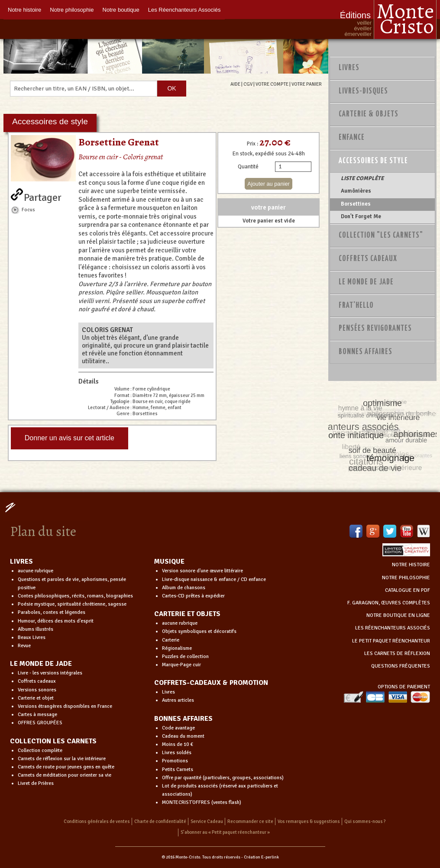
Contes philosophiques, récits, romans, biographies (75, 596)
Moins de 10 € (178, 744)
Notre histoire (24, 10)
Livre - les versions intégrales (50, 673)
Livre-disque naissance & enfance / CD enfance (214, 579)
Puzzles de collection (185, 657)
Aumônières (356, 191)
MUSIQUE (169, 561)
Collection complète (40, 750)
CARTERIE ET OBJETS (187, 614)
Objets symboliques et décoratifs (199, 631)
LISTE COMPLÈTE (362, 178)
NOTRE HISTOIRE (411, 565)
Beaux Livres (32, 637)
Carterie (171, 640)
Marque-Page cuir (181, 665)
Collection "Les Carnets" (381, 236)
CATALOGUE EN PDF (408, 590)
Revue (24, 646)
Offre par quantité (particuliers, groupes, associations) (223, 778)
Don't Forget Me (361, 216)
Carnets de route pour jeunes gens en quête (66, 767)
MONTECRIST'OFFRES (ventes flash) (202, 802)
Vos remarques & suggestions (309, 821)
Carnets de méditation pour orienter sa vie (65, 775)
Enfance (352, 138)
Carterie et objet (36, 698)
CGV (248, 84)
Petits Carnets (178, 770)
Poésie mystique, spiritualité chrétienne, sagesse (72, 604)
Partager (43, 196)
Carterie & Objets (369, 114)
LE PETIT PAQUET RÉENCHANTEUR (391, 641)
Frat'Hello (356, 306)
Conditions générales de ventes (97, 821)
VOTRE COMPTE (272, 84)
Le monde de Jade (366, 282)
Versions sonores (37, 690)
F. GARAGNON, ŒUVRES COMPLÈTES (389, 603)
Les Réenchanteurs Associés (184, 10)
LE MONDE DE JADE (41, 664)
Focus (28, 210)
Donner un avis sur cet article (70, 438)
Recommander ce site (250, 821)
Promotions (175, 761)
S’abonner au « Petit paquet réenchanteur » (225, 832)
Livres (349, 68)
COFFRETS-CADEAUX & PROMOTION (211, 683)
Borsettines (356, 204)
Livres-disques (363, 91)
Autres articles (178, 700)
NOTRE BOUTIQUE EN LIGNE (398, 615)
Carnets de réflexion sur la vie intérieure (62, 759)
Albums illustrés (36, 629)
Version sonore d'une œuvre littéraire (202, 571)
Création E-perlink (261, 857)
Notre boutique (121, 10)
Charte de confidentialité (160, 821)
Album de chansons (184, 588)
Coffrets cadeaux (37, 681)
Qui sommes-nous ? (365, 821)
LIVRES (21, 561)
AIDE (235, 84)
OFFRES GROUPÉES (40, 723)
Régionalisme (177, 648)
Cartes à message (37, 715)
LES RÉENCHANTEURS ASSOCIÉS (393, 628)
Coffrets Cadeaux (368, 259)
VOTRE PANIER (307, 84)
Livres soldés (177, 753)
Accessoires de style (373, 161)
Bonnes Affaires (366, 352)
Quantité (248, 167)
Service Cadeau (207, 821)
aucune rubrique (36, 571)
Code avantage (178, 728)
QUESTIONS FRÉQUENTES (401, 666)
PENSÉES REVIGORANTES (375, 329)
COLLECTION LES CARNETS (53, 741)
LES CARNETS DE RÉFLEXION (397, 653)
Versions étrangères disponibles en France (65, 706)
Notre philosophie (72, 10)
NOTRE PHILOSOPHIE (406, 578)
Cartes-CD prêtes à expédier (193, 596)
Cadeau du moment (183, 736)
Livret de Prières (36, 783)
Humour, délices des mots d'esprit (56, 621)
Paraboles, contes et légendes (52, 612)
